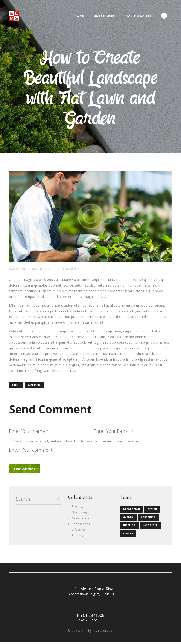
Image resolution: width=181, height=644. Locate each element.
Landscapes (81, 526)
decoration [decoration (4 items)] (132, 511)
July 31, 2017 (42, 269)
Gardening (18, 269)
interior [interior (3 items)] (129, 527)
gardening (34, 385)
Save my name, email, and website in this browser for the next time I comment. (78, 442)
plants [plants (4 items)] (128, 535)
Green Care (81, 520)
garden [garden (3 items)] (128, 519)
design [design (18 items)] (152, 511)
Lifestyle (79, 531)
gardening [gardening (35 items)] (148, 519)
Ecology (78, 508)
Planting (78, 537)
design (16, 385)
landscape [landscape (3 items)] (150, 527)
